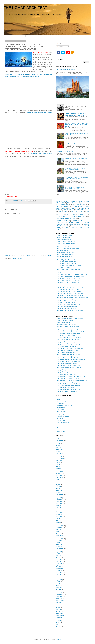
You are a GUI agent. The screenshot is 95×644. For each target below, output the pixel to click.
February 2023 (59, 490)
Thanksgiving (86, 224)
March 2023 (59, 489)
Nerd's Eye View (61, 415)
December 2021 (60, 500)
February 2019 (59, 513)
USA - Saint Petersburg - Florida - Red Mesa (68, 378)
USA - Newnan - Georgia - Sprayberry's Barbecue (69, 367)
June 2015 (58, 554)
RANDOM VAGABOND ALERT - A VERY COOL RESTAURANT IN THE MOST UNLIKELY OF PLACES (76, 125)
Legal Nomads (61, 409)
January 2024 (59, 474)
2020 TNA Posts (69, 210)
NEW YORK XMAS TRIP (62, 217)
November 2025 (60, 442)
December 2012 (60, 595)
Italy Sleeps (80, 215)
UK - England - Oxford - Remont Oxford (67, 262)
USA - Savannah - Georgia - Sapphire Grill (67, 382)
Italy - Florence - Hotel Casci (64, 247)
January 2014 (59, 571)
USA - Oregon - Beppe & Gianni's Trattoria (67, 369)
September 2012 (60, 600)
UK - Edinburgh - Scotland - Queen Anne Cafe (68, 330)
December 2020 (60, 504)
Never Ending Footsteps (63, 417)
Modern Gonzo (61, 413)
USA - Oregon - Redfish (63, 371)
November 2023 (60, 477)
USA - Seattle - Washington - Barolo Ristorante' (69, 386)
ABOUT (12, 36)
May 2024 (58, 466)
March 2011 (59, 626)
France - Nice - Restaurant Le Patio (66, 321)
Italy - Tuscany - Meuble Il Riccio (65, 254)
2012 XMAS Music (61, 201)
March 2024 (59, 470)
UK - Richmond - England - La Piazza (66, 336)
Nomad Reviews (78, 217)
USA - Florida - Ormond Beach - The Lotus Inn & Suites (71, 277)
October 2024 (59, 457)
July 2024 (58, 463)
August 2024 (59, 461)
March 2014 (59, 567)
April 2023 (58, 487)
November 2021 (60, 502)
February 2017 (59, 535)
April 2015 (58, 556)
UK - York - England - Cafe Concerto (66, 341)
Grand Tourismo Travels (63, 402)
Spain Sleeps (78, 224)
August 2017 (59, 530)
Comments (60, 47)
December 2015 (60, 548)
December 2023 (60, 476)
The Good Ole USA (63, 226)
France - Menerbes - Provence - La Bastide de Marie (70, 319)
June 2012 (58, 606)
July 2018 (58, 518)
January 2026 (59, 438)
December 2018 (60, 517)
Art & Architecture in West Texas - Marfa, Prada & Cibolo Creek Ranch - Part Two (77, 159)
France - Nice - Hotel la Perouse (65, 236)
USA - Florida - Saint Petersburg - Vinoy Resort (69, 279)
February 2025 (59, 450)
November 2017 (60, 528)
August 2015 (59, 552)
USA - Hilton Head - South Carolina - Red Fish (68, 354)
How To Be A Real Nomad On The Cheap (75, 105)
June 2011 (58, 621)
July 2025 (58, 444)
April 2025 (58, 448)
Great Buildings (60, 215)
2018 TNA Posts (13, 203)
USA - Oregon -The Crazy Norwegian (66, 373)
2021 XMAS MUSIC (77, 211)
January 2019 (59, 515)
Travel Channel (61, 426)
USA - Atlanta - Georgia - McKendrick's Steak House (70, 345)
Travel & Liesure (61, 424)
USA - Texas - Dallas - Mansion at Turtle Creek (68, 301)
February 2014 (59, 569)
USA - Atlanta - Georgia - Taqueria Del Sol (67, 347)
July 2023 (58, 481)
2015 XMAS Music (73, 203)
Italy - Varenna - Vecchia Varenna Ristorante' (68, 328)
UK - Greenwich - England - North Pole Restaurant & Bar (71, 332)
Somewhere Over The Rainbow (65, 70)
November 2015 (60, 550)
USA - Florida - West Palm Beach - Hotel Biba (68, 280)
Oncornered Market (62, 420)
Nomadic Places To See (65, 219)
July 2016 (58, 543)
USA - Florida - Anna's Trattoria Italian (66, 352)
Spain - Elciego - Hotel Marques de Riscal (67, 260)
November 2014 (60, 561)
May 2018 (58, 520)
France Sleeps (85, 213)
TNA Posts (81, 226)
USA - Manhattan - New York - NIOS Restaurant (69, 362)
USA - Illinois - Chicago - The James (66, 284)
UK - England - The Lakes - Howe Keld (67, 264)
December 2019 (60, 507)
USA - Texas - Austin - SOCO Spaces (66, 299)
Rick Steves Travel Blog (63, 422)
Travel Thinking (69, 227)
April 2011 (58, 625)
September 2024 (60, 459)
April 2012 (58, 610)
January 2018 (59, 524)
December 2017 (60, 526)
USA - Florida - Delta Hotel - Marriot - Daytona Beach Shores (72, 275)
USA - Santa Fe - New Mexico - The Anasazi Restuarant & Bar (72, 380)
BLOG (6, 36)
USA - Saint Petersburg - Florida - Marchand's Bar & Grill (71, 377)
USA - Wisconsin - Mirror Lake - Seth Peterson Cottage (70, 312)
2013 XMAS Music (76, 201)
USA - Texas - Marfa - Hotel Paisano (66, 303)
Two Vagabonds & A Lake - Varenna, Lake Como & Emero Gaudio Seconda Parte (76, 178)
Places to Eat (61, 221)
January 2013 (59, 593)
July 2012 (58, 604)
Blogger (59, 640)
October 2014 (59, 563)
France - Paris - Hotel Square (64, 239)
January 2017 (59, 537)
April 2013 (58, 587)
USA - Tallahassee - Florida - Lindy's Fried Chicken (69, 390)
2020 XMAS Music (83, 210)
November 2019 (60, 509)
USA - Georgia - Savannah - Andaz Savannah (68, 282)
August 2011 (59, 617)
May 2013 (58, 585)
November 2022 (60, 496)
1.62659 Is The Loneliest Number (65, 152)
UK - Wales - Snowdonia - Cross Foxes (67, 267)
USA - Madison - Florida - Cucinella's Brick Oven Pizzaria (71, 360)
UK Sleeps (81, 227)
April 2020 (58, 505)
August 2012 (59, 602)
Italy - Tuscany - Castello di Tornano (66, 252)
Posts (59, 44)
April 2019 (58, 511)
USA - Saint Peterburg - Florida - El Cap (67, 375)
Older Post (49, 256)
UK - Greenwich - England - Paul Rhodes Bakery (69, 334)
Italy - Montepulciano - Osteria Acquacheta (67, 324)
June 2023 (58, 483)
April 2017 (58, 531)
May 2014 (58, 565)
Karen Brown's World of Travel (64, 406)
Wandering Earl (61, 432)
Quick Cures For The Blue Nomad (67, 223)
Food (79, 213)
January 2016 (59, 546)
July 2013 (58, 582)
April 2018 (58, 522)
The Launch (75, 226)
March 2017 (59, 533)
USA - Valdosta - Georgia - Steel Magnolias (68, 391)
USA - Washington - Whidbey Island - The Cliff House (70, 310)
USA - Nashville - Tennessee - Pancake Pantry (68, 365)
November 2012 (60, 597)
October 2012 (59, 599)
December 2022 (60, 494)
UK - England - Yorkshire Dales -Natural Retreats (69, 265)
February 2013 (59, 591)
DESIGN (29, 36)
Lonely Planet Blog (62, 411)
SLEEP (18, 36)
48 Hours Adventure (62, 398)
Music (86, 215)
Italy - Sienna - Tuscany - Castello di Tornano (68, 326)
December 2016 (60, 539)
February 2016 (59, 545)
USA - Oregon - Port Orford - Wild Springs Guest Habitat (71, 295)
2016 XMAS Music (63, 204)
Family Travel (70, 213)
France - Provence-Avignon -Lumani (66, 243)
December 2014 (60, 559)
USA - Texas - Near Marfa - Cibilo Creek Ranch (69, 305)
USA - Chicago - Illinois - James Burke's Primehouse (70, 349)
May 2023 (58, 485)
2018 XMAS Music (21, 203)
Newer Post (8, 256)
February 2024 (59, 472)
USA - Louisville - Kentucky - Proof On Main (68, 358)
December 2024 (60, 453)
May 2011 (58, 623)
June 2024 (58, 464)
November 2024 (60, 455)
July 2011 (58, 619)
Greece (74, 215)
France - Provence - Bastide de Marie (66, 241)
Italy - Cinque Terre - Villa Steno (65, 245)
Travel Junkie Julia (62, 428)
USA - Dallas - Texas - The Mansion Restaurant (69, 350)
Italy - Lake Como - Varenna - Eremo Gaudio (68, 249)
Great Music (68, 215)
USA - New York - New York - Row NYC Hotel (68, 290)
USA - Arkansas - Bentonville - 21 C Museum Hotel (69, 271)
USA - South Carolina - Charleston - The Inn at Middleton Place (72, 297)
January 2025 (59, 451)
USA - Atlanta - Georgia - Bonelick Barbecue (68, 343)
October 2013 (59, 576)
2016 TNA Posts (85, 203)
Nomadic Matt (60, 419)
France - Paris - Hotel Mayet (64, 238)
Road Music (71, 224)
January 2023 (59, 492)
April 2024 (58, 468)
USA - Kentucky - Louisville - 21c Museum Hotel (69, 286)
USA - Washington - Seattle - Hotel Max (67, 308)
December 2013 (60, 572)
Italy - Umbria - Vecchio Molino (65, 256)
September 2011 (60, 615)
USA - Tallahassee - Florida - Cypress (66, 388)
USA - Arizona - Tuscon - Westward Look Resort (69, 269)
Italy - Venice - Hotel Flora (63, 258)
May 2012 (58, 608)
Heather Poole (61, 404)
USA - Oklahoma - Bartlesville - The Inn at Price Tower (70, 293)
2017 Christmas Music (79, 204)
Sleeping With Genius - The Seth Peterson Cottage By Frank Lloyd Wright (75, 169)
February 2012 (59, 613)
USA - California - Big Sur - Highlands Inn (67, 273)
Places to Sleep (78, 221)
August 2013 (59, 580)
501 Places (60, 400)
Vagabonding (60, 430)
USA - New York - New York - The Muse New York (69, 292)
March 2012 (59, 612)
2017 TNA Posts (62, 206)
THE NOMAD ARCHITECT (25, 8)
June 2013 (58, 584)
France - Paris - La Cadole (64, 322)
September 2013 (60, 578)
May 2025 (58, 446)
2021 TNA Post (63, 211)
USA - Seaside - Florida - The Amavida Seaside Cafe (70, 384)
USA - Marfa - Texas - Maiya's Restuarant (67, 363)
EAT (23, 36)
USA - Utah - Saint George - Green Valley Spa (68, 306)
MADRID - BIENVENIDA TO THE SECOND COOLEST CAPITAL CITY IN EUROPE (75, 115)
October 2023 (59, 479)
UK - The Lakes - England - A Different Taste (68, 339)
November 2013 (60, 574)
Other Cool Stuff (83, 219)
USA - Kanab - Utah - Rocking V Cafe (66, 356)
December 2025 (60, 440)
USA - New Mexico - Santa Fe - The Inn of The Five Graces (72, 288)
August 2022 (59, 498)
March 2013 (59, 589)
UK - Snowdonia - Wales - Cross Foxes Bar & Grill (69, 337)
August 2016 (59, 541)
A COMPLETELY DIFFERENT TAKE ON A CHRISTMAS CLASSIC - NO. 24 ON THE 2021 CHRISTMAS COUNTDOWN (76, 187)
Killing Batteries (61, 407)
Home (29, 256)
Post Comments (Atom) (17, 258)
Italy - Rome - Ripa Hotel (63, 251)
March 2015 (59, 557)
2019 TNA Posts (72, 208)
